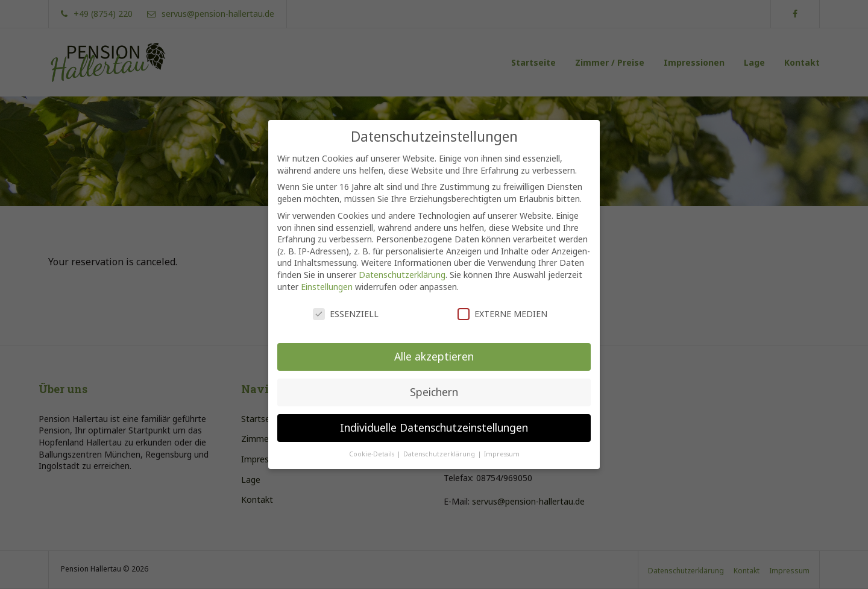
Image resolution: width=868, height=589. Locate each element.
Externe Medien (502, 301)
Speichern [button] (434, 378)
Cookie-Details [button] (373, 440)
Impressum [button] (502, 440)
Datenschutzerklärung (402, 261)
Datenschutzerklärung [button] (440, 440)
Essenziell (346, 301)
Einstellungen (327, 273)
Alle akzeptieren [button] (434, 342)
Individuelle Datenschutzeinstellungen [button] (434, 414)
